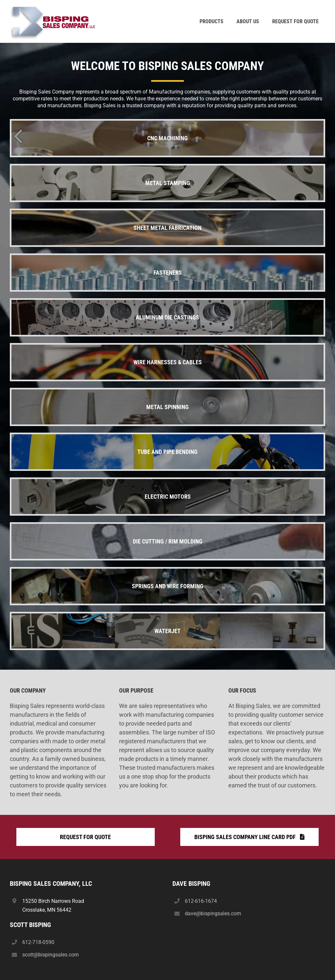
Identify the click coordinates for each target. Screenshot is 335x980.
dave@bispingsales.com (213, 913)
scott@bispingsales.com (51, 955)
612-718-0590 (38, 942)
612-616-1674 (201, 901)
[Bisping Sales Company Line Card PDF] (249, 837)
